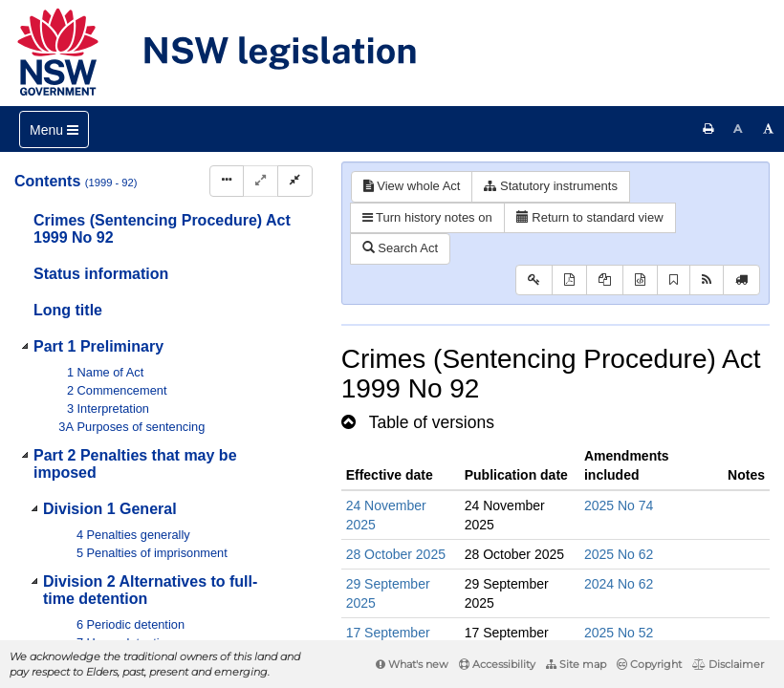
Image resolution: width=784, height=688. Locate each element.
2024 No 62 (619, 584)
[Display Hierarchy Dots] (227, 181)
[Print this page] (708, 129)
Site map (576, 664)
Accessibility (497, 664)
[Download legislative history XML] (640, 280)
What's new (412, 664)
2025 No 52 (619, 633)
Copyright (649, 664)
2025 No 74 (619, 505)
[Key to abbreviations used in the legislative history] (534, 280)
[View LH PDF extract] (605, 280)
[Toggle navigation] (54, 129)
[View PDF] (569, 280)
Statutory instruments (550, 186)
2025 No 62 (619, 554)
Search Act (400, 248)
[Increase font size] (769, 129)
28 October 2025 (396, 554)
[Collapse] (295, 181)
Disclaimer (728, 664)
